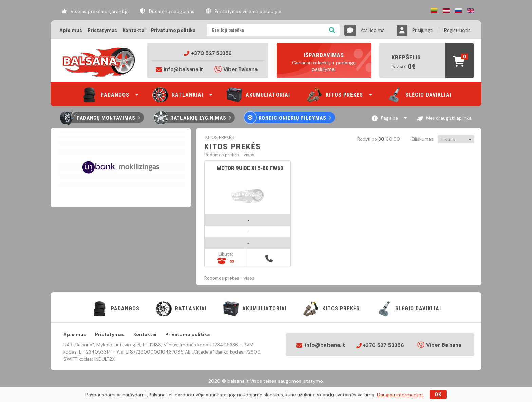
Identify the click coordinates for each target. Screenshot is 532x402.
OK (438, 394)
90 (396, 139)
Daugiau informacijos (400, 395)
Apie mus (71, 30)
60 (389, 139)
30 (381, 139)
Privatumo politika (173, 30)
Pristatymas (102, 30)
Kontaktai (134, 30)
